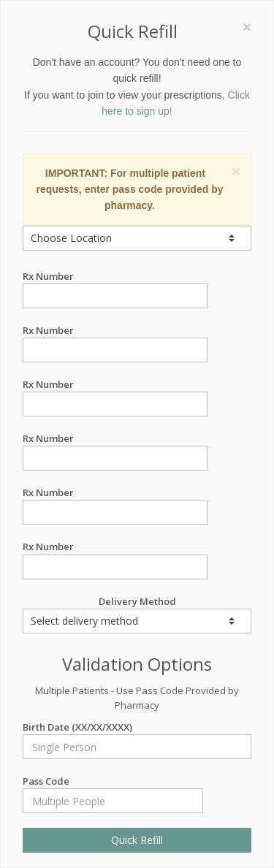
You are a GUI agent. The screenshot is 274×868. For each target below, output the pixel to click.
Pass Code (113, 781)
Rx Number (115, 277)
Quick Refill (137, 840)
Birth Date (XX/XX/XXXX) (137, 727)
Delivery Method (137, 614)
